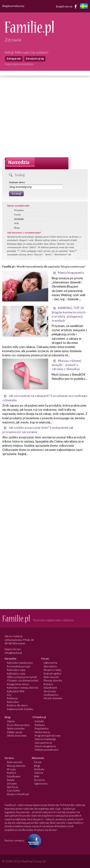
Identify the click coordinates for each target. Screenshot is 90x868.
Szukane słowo (17, 182)
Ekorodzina (50, 666)
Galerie (39, 773)
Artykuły (19, 219)
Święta (11, 780)
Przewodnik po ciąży (19, 666)
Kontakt (39, 721)
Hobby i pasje (15, 732)
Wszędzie (19, 210)
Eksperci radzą (52, 670)
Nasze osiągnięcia (45, 746)
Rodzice (48, 684)
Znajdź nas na (67, 6)
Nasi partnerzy (43, 743)
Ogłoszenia (50, 663)
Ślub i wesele (51, 677)
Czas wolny (13, 790)
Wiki (17, 223)
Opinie (11, 721)
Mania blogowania (71, 273)
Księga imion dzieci (18, 684)
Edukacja (12, 698)
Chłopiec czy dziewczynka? (23, 680)
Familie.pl (8, 266)
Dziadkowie (50, 688)
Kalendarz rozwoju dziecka (23, 688)
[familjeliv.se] (84, 7)
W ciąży (11, 769)
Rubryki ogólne (52, 673)
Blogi (17, 228)
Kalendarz (13, 702)
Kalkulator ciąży (16, 673)
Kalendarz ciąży (16, 670)
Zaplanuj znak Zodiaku (20, 709)
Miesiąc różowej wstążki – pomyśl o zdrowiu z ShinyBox (66, 365)
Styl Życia (13, 787)
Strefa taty (50, 691)
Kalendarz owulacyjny (20, 663)
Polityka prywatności (47, 750)
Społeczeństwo (16, 728)
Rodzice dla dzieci (17, 705)
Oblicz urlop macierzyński (22, 677)
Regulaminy (42, 728)
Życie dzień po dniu (18, 725)
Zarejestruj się (35, 58)
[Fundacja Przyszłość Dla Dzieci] (33, 840)
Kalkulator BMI (16, 691)
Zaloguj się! (14, 58)
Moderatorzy (42, 732)
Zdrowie (12, 783)
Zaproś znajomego (45, 739)
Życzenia (39, 780)
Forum (17, 214)
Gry (9, 695)
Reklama (40, 725)
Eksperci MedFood (18, 794)
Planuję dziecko (53, 680)
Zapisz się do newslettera (19, 64)
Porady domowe (53, 698)
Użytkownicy (51, 695)
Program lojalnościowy (48, 736)
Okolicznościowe (17, 736)
